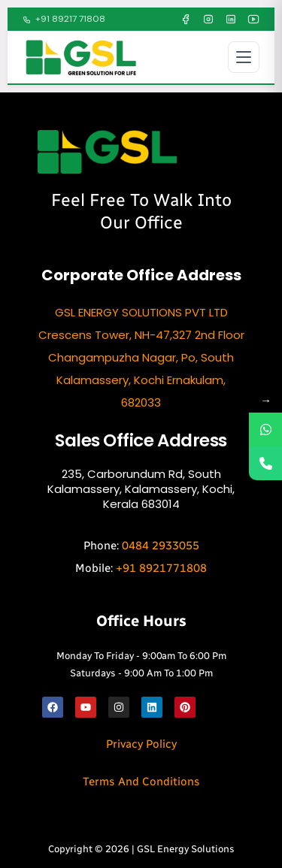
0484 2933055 (161, 546)
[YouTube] (253, 20)
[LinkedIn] (231, 20)
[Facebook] (186, 20)
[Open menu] (244, 57)
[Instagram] (208, 20)
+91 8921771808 (161, 568)
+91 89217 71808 (64, 19)
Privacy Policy (141, 744)
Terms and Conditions (141, 782)
